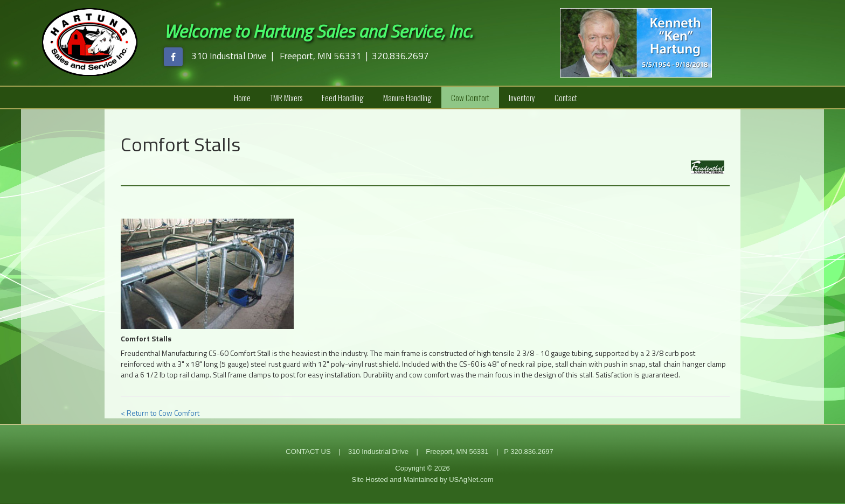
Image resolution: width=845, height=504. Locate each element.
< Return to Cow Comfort (160, 413)
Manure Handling (407, 97)
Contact (566, 97)
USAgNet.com (471, 479)
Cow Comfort (470, 97)
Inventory (522, 97)
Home (242, 97)
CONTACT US (308, 451)
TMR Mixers (286, 97)
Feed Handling (343, 97)
